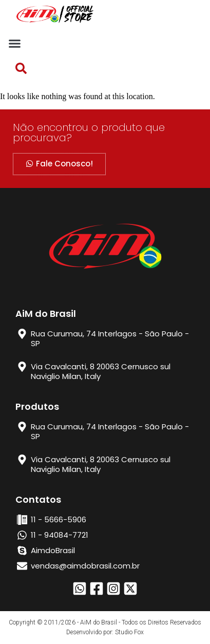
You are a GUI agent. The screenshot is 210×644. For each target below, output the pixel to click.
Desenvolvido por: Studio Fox (105, 632)
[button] (15, 43)
